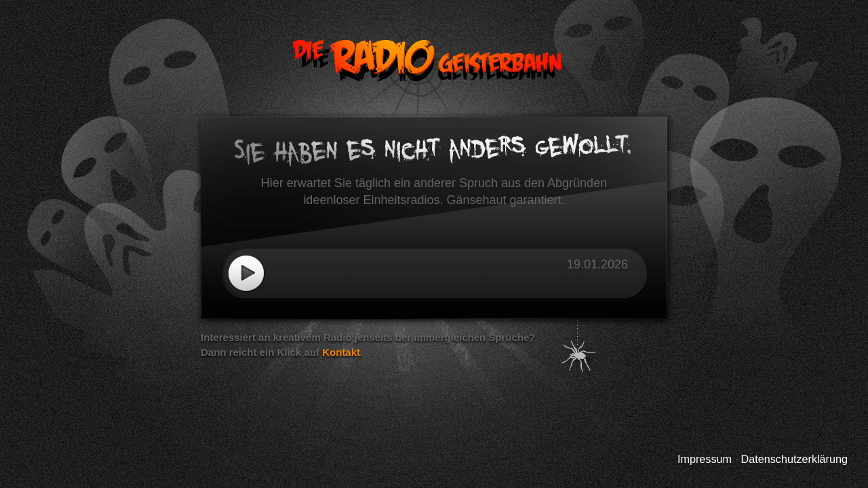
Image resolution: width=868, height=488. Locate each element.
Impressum (705, 459)
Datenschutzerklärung (794, 459)
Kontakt (341, 352)
